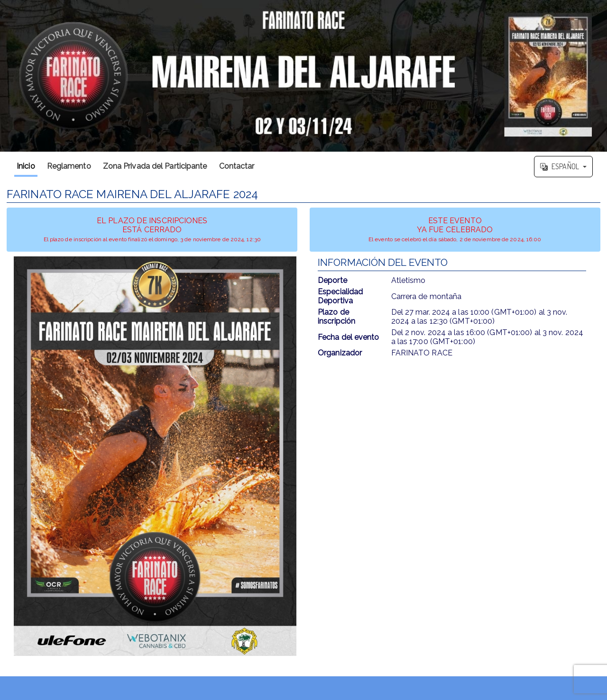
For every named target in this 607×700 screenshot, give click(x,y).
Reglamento (69, 166)
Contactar (237, 166)
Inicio (26, 166)
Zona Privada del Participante (155, 166)
